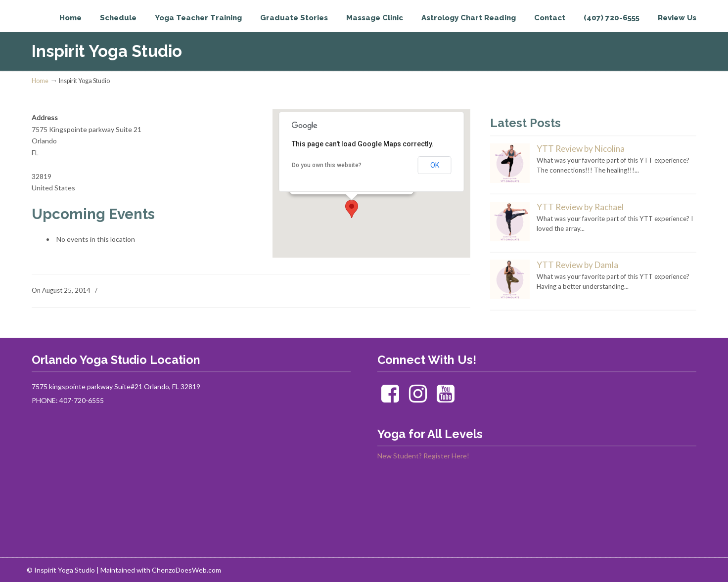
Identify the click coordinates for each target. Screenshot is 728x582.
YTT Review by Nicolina (581, 149)
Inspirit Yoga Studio (72, 28)
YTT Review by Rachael (580, 207)
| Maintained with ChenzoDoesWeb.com (159, 570)
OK (435, 165)
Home (40, 81)
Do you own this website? (327, 165)
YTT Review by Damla (577, 265)
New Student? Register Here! (423, 456)
